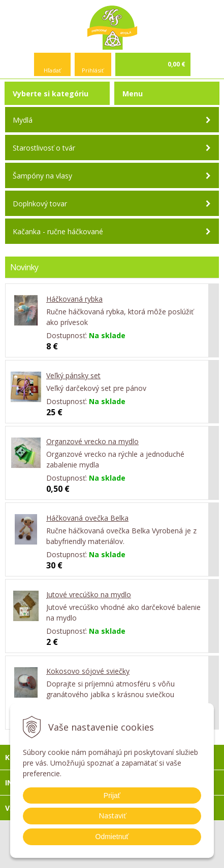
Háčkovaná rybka (74, 299)
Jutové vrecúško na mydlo (89, 594)
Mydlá (23, 120)
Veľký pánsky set (73, 375)
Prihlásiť (93, 70)
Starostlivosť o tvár (44, 148)
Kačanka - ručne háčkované (58, 231)
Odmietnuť (112, 837)
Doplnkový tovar (40, 204)
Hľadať (52, 70)
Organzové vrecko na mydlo (92, 441)
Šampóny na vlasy (42, 176)
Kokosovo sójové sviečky (88, 671)
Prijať (112, 795)
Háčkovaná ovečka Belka (87, 518)
